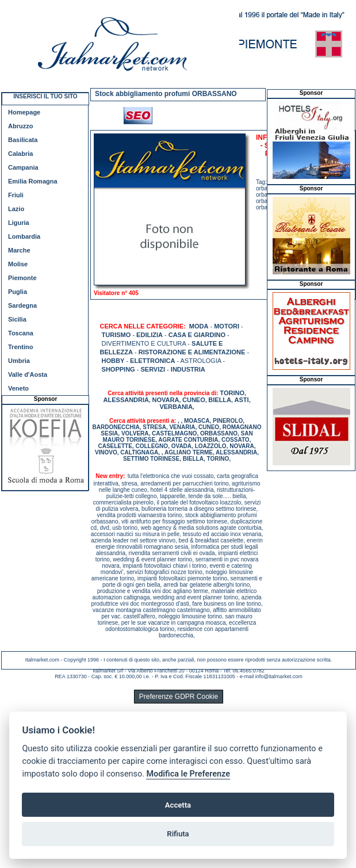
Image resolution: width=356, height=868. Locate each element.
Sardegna (22, 305)
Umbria (19, 361)
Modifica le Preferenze (188, 774)
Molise (18, 264)
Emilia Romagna (33, 181)
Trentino (20, 347)
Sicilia (17, 319)
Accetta (178, 805)
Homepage (24, 112)
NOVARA (166, 400)
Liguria (19, 223)
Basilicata (23, 140)
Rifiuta (178, 834)
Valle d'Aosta (28, 374)
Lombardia (24, 236)
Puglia (18, 292)
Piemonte (22, 278)
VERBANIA (176, 407)
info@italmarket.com (279, 676)
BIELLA (220, 400)
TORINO (232, 393)
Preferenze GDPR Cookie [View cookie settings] (179, 697)
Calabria (20, 154)
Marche (19, 250)
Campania (23, 167)
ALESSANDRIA (126, 400)
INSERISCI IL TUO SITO (45, 96)
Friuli (16, 195)
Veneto (18, 388)
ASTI (242, 400)
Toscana (21, 333)
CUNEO (194, 400)
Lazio (16, 209)
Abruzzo (20, 126)
